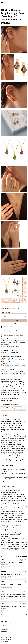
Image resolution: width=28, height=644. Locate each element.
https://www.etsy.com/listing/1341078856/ (13, 406)
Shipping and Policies (17, 624)
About (7, 624)
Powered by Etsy (6, 641)
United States (12, 309)
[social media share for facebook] (2, 327)
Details (3, 331)
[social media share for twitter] (5, 327)
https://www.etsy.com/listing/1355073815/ (13, 410)
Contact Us (4, 626)
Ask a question (14, 327)
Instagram (4, 631)
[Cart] (26, 2)
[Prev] (1, 614)
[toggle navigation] (2, 2)
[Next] (27, 614)
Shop (3, 624)
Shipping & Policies (13, 331)
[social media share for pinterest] (8, 327)
